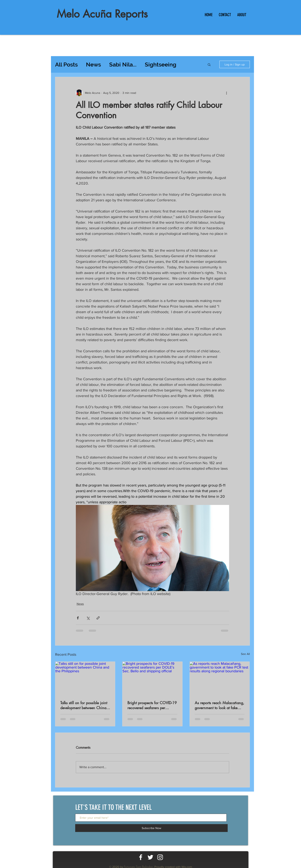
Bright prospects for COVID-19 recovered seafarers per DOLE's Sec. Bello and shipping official (152, 705)
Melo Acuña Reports (102, 14)
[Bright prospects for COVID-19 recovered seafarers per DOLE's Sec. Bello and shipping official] (152, 678)
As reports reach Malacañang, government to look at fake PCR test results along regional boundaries (219, 705)
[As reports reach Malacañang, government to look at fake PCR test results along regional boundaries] (220, 678)
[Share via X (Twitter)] (88, 618)
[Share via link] (98, 618)
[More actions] (227, 93)
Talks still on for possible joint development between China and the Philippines (84, 705)
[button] (209, 64)
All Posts (66, 65)
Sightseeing (161, 65)
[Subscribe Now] (151, 828)
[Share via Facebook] (78, 618)
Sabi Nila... (123, 65)
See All (245, 654)
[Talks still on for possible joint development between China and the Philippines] (85, 678)
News (93, 65)
